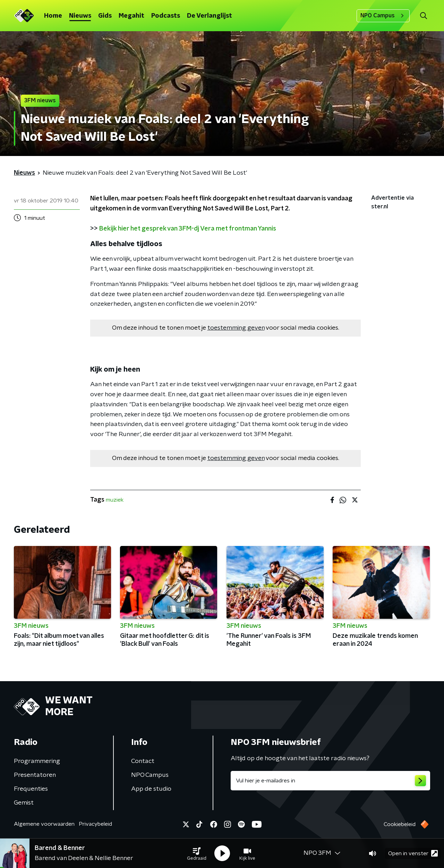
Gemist (24, 803)
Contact (143, 761)
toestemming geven (236, 328)
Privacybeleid (95, 824)
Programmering (37, 761)
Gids (105, 16)
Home (53, 16)
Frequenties (31, 789)
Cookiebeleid (400, 824)
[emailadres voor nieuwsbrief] (330, 781)
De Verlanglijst (210, 16)
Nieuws (80, 16)
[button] (197, 853)
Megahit (131, 16)
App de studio (151, 789)
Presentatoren (35, 775)
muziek (115, 500)
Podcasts (166, 16)
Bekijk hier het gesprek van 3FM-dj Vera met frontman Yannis (188, 229)
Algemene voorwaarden (44, 824)
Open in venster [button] (413, 853)
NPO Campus (383, 16)
